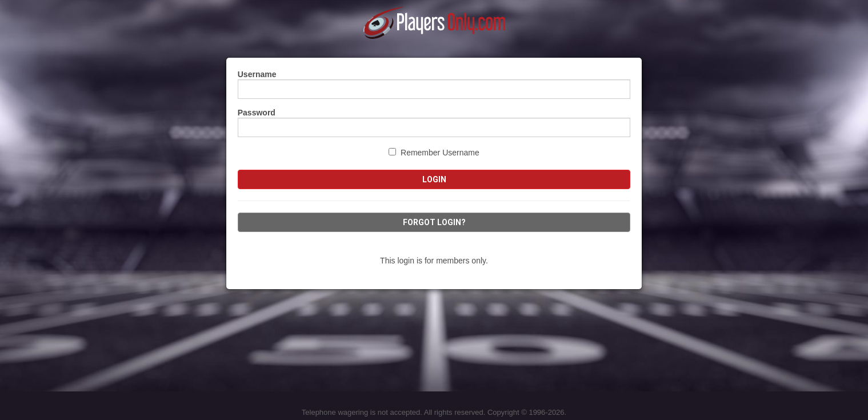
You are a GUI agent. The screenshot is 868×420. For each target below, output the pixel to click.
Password (257, 113)
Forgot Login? (434, 222)
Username (257, 74)
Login (434, 179)
